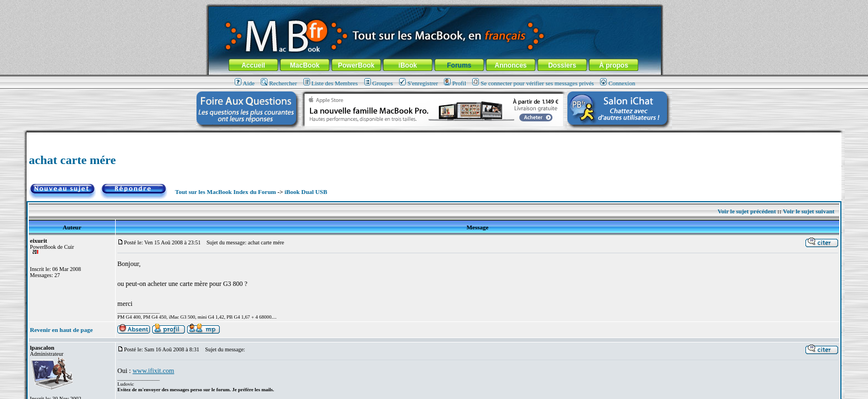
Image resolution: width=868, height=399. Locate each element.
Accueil (253, 65)
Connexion (618, 83)
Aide (245, 83)
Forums (459, 65)
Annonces (510, 65)
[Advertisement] (434, 137)
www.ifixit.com (153, 371)
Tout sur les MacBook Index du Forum (225, 192)
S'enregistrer (418, 83)
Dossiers (562, 65)
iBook (408, 65)
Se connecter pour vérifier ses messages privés (533, 83)
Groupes (379, 83)
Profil (455, 83)
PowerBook (356, 65)
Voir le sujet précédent (746, 211)
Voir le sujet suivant (808, 211)
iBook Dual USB (306, 192)
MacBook (305, 65)
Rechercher (279, 83)
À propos (614, 65)
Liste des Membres (331, 83)
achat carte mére (72, 160)
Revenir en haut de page (61, 330)
